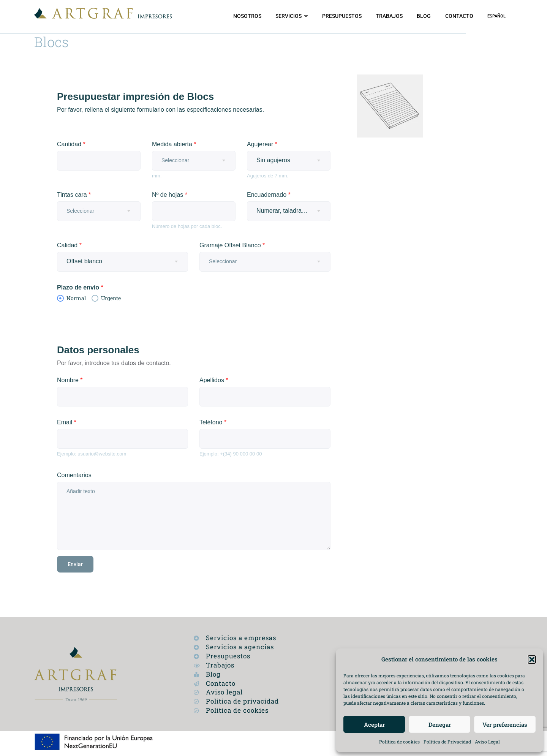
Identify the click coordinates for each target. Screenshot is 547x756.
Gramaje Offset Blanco (232, 245)
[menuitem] (496, 16)
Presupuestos (342, 16)
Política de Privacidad (447, 742)
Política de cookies (399, 742)
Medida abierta (174, 144)
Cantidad (71, 144)
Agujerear (262, 144)
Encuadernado (269, 195)
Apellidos (214, 380)
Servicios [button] (289, 16)
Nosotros (247, 16)
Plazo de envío (80, 287)
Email (67, 422)
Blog (424, 16)
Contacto (459, 16)
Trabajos (389, 16)
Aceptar (374, 724)
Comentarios (74, 475)
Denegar (440, 724)
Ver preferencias (505, 724)
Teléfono (213, 422)
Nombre (70, 380)
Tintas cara (74, 195)
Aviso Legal (487, 742)
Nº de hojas (170, 195)
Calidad (69, 245)
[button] (532, 660)
